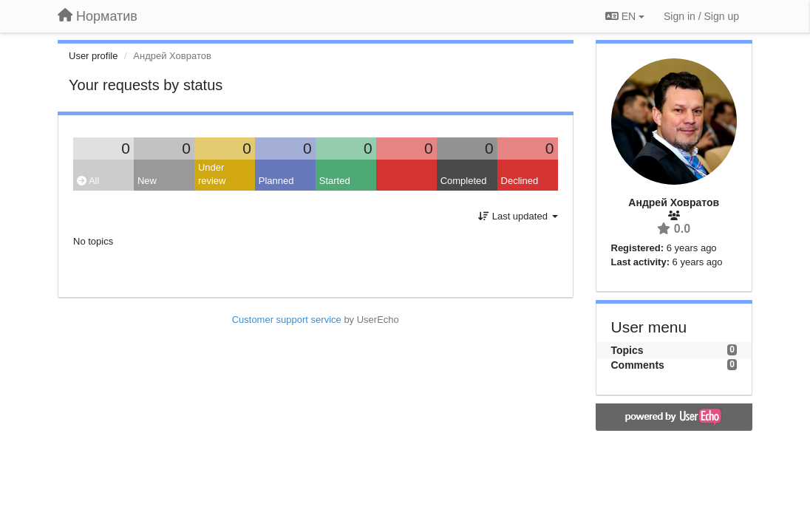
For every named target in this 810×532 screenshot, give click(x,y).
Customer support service (287, 320)
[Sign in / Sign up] (701, 16)
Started (335, 181)
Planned (276, 181)
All (88, 181)
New (147, 181)
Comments (638, 365)
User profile (93, 56)
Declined (520, 181)
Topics (627, 350)
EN (625, 16)
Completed (464, 181)
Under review (212, 174)
